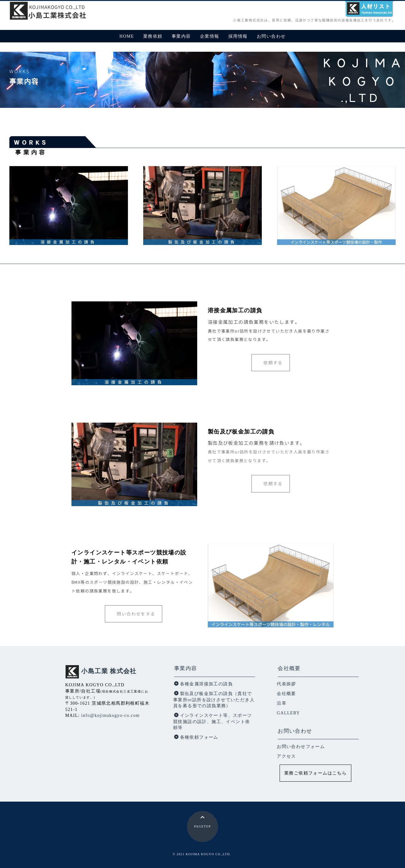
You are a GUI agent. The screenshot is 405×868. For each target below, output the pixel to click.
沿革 (282, 703)
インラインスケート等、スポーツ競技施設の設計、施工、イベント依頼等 (212, 722)
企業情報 (210, 36)
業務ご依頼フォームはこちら (315, 773)
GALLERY (288, 713)
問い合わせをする (136, 614)
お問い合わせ (271, 36)
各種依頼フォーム (196, 737)
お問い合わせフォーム (301, 747)
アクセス (286, 756)
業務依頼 (153, 36)
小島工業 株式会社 (109, 671)
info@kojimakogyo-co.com (111, 715)
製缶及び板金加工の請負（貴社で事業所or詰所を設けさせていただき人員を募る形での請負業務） (214, 700)
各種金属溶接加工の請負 (203, 684)
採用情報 (238, 36)
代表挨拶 (286, 684)
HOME (127, 36)
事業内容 (181, 36)
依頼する (273, 363)
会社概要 (289, 668)
